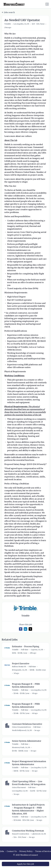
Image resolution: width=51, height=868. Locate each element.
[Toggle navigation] (47, 4)
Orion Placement (19, 787)
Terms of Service (43, 851)
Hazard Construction (21, 834)
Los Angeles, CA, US (21, 24)
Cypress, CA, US (37, 650)
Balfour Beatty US (19, 667)
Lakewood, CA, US (39, 834)
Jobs (2, 851)
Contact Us (12, 851)
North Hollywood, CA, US (22, 730)
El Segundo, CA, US (20, 670)
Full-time (25, 650)
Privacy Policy (26, 851)
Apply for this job (25, 864)
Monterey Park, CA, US (21, 747)
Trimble (8, 24)
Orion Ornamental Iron (21, 727)
